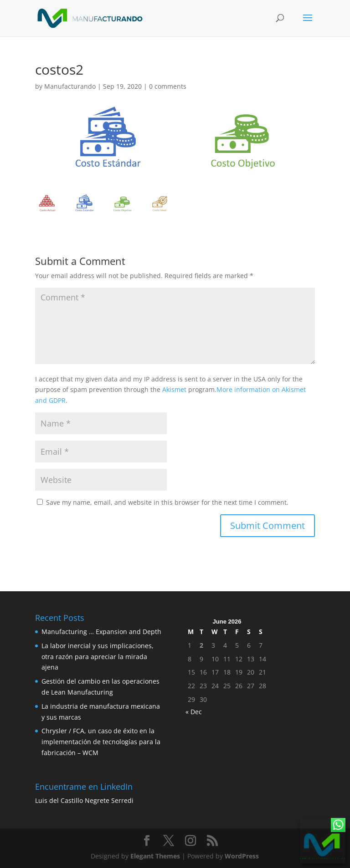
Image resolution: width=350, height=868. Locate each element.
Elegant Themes (155, 856)
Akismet (174, 389)
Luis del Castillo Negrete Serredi (84, 800)
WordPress (242, 856)
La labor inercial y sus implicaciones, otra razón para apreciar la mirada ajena (98, 657)
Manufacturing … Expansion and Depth (101, 632)
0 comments (168, 86)
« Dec (194, 712)
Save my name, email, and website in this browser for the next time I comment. (167, 502)
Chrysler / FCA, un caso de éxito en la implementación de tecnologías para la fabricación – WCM (101, 742)
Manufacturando (70, 86)
